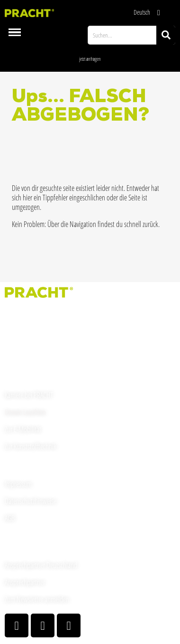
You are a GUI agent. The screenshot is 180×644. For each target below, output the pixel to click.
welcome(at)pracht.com (34, 358)
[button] (90, 59)
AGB (10, 518)
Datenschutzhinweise (31, 501)
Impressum (18, 484)
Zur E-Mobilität (23, 429)
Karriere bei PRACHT (29, 395)
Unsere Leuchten (25, 412)
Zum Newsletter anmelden (37, 599)
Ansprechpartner (25, 582)
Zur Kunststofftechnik (31, 446)
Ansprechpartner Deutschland (41, 565)
